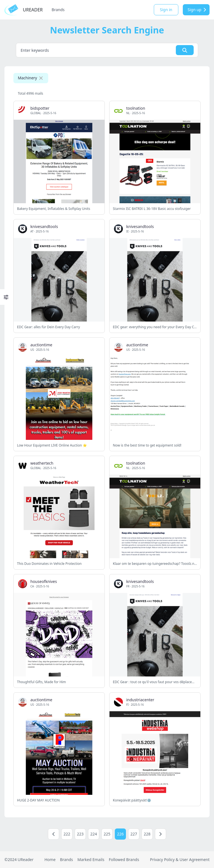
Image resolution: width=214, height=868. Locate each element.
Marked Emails (91, 860)
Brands (58, 10)
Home (50, 860)
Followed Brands (124, 860)
